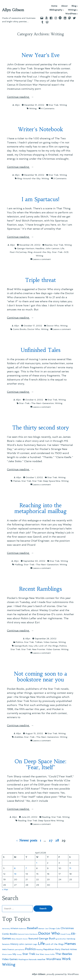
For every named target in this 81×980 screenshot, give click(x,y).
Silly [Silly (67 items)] (14, 954)
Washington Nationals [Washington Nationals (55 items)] (27, 959)
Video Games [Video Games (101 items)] (10, 959)
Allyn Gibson (13, 10)
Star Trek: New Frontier (33, 649)
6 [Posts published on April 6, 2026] (15, 868)
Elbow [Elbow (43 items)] (14, 939)
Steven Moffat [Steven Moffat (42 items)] (50, 954)
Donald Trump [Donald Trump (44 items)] (65, 934)
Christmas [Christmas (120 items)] (67, 928)
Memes (17, 481)
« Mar (5, 889)
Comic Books (20, 329)
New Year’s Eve (41, 55)
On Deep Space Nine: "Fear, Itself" (40, 764)
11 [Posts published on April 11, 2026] (70, 868)
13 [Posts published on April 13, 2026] (15, 874)
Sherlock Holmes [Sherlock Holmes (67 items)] (69, 949)
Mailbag (19, 564)
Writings (72, 10)
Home (54, 6)
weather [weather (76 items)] (41, 959)
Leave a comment (42, 259)
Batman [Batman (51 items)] (41, 929)
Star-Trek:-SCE (60, 252)
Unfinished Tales (41, 350)
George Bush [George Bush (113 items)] (47, 938)
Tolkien (39, 642)
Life (62, 248)
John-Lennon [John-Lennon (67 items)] (26, 944)
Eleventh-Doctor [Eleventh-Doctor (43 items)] (22, 939)
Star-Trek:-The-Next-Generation (37, 403)
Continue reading (22, 97)
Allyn (17, 105)
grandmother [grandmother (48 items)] (61, 939)
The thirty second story (40, 428)
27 (51, 840)
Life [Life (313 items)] (41, 944)
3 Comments (60, 178)
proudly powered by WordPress (62, 974)
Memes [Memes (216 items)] (70, 944)
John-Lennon (52, 248)
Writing (63, 105)
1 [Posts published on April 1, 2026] (37, 863)
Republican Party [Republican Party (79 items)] (52, 949)
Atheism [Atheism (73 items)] (14, 928)
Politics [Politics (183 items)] (30, 949)
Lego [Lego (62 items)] (35, 944)
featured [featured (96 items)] (33, 939)
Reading (46, 817)
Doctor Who (53, 326)
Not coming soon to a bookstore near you (40, 677)
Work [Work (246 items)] (66, 959)
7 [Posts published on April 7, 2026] (26, 868)
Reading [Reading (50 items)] (39, 949)
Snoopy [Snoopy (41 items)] (19, 954)
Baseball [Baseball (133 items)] (32, 928)
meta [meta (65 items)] (4, 949)
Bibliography (56, 10)
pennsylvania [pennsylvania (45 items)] (20, 950)
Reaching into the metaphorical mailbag (40, 508)
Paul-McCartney (18, 252)
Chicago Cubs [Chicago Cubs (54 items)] (54, 929)
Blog (74, 6)
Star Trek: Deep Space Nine (46, 481)
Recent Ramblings (40, 589)
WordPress (71, 14)
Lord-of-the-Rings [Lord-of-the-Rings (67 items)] (55, 944)
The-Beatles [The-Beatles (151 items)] (64, 954)
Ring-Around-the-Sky (29, 178)
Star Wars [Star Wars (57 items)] (40, 954)
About (64, 6)
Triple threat (40, 280)
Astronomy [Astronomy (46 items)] (6, 929)
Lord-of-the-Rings (48, 646)
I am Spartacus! (40, 199)
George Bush (21, 646)
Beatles (49, 245)
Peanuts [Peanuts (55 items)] (11, 949)
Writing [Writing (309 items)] (9, 965)
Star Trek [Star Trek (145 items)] (29, 954)
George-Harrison (26, 248)
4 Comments (48, 109)
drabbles (19, 737)
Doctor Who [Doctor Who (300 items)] (49, 933)
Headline (40, 248)
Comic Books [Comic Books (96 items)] (9, 934)
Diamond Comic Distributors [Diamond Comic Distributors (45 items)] (28, 934)
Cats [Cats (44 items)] (46, 929)
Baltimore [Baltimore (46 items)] (23, 929)
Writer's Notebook (41, 129)
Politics (19, 642)
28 (57, 840)
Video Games (50, 642)
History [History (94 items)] (14, 944)
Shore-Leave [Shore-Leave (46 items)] (7, 954)
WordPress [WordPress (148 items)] (54, 959)
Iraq (31, 646)
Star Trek (54, 105)
